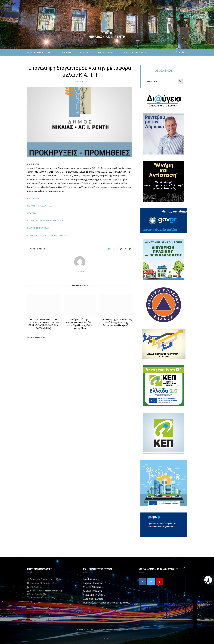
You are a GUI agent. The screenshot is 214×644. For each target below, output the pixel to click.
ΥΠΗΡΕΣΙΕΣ (85, 52)
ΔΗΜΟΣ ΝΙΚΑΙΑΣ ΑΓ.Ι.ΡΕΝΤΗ (39, 52)
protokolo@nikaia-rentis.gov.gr (43, 598)
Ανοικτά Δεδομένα (92, 587)
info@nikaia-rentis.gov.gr (52, 591)
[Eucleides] (209, 580)
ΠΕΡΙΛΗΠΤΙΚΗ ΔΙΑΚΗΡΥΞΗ (40, 206)
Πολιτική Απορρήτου (93, 583)
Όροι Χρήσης (89, 579)
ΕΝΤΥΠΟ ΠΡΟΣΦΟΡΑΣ (38, 228)
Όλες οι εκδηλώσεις (93, 599)
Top (107, 638)
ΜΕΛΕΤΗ (31, 213)
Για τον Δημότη (106, 52)
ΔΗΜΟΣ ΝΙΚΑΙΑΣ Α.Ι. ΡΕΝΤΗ (127, 629)
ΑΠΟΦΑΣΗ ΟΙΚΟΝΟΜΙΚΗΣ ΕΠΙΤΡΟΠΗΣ (46, 221)
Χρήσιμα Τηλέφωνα (92, 591)
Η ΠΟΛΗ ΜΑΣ (66, 52)
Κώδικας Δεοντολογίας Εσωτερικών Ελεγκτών (107, 603)
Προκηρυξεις (81, 82)
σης (97, 579)
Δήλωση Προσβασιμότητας (135, 52)
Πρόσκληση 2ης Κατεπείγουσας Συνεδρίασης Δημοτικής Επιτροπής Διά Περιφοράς (116, 322)
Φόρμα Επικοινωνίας (93, 595)
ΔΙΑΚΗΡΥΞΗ (33, 198)
